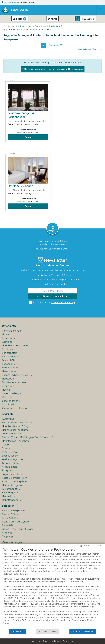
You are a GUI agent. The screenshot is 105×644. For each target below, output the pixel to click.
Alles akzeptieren (83, 631)
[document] (52, 588)
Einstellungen (48, 631)
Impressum (36, 641)
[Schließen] (101, 546)
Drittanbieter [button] (69, 641)
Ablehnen (17, 631)
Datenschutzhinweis (52, 641)
